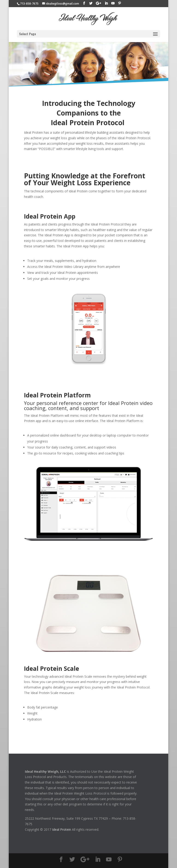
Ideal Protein (62, 829)
